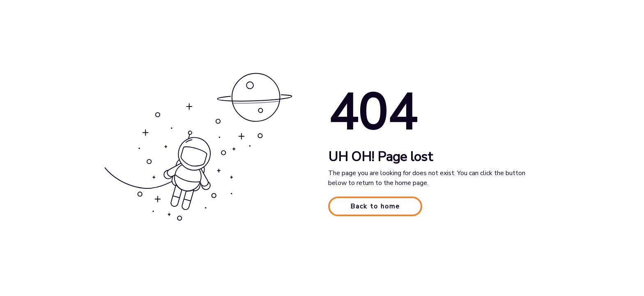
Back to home (375, 206)
